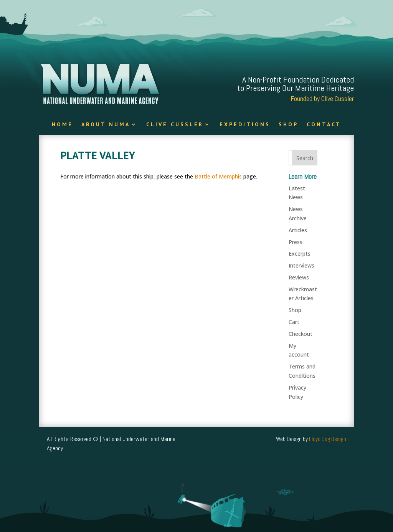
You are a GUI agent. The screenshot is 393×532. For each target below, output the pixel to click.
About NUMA (106, 125)
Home (62, 125)
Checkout (301, 334)
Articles (298, 230)
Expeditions (245, 125)
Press (296, 242)
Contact (324, 125)
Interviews (301, 265)
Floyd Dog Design (328, 439)
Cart (294, 322)
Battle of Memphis (218, 176)
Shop (288, 125)
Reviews (299, 277)
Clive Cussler (175, 125)
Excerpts (300, 254)
